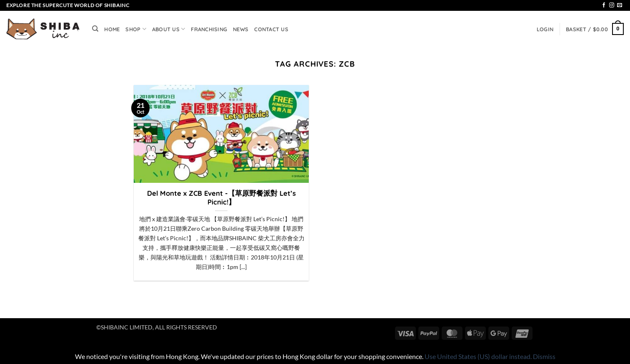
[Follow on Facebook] (604, 5)
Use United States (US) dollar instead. (478, 356)
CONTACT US (271, 29)
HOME (112, 29)
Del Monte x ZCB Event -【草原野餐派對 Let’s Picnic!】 (221, 198)
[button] (545, 29)
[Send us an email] (620, 5)
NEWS (241, 29)
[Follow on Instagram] (612, 5)
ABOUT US (169, 29)
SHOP (136, 29)
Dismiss (544, 356)
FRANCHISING (209, 29)
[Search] (95, 29)
